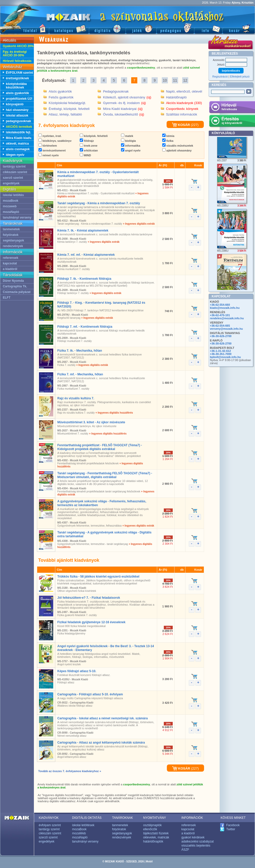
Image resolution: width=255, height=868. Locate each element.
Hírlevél (232, 108)
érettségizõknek (17, 78)
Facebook (233, 825)
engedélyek (11, 183)
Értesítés (232, 122)
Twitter (231, 829)
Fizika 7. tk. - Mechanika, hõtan (80, 351)
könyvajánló (15, 104)
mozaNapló (11, 212)
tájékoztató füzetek (156, 833)
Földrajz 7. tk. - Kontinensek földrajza (84, 279)
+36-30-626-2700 (221, 336)
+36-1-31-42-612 (220, 351)
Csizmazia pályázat (17, 292)
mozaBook (11, 201)
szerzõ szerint (13, 178)
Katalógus (69, 28)
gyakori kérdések (193, 837)
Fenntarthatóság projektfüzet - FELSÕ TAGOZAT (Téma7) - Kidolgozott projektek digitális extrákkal (100, 447)
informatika (131, 146)
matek (127, 136)
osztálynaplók (152, 825)
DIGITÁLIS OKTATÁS (87, 818)
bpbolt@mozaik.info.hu (225, 357)
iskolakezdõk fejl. (18, 132)
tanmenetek (11, 229)
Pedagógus (175, 28)
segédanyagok (13, 240)
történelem (48, 146)
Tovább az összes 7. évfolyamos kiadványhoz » (70, 771)
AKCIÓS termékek (19, 127)
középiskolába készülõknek (16, 86)
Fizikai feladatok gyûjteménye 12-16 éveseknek (91, 622)
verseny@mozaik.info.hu (226, 329)
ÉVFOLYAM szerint (19, 73)
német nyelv (49, 155)
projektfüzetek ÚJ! (19, 99)
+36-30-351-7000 (221, 354)
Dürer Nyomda (13, 281)
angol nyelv (131, 150)
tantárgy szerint (14, 167)
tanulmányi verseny (17, 218)
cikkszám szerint (15, 172)
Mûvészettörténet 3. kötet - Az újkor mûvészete (91, 422)
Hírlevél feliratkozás (17, 61)
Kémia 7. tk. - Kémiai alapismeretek (83, 231)
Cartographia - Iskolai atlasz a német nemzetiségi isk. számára (103, 718)
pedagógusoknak (18, 121)
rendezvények (13, 246)
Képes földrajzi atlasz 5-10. (77, 671)
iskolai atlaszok (17, 116)
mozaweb (10, 206)
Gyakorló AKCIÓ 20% (18, 46)
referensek (11, 258)
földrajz (87, 141)
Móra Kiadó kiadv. (19, 138)
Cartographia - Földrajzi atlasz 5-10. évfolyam (90, 694)
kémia (168, 136)
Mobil (149, 861)
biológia (128, 141)
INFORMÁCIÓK (192, 818)
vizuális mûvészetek (178, 146)
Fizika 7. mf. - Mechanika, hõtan (80, 374)
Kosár (239, 28)
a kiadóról (10, 269)
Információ (208, 28)
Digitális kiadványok (107, 28)
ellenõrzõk (150, 829)
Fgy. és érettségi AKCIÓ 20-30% (15, 54)
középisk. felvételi (94, 136)
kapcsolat (10, 263)
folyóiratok (11, 235)
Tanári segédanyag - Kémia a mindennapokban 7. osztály (99, 203)
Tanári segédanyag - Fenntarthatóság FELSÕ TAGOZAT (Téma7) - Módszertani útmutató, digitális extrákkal (105, 475)
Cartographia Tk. (15, 286)
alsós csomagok (18, 149)
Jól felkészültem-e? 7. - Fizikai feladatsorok (89, 598)
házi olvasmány (17, 110)
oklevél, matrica (17, 144)
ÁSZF (185, 850)
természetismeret (52, 150)
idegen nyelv (15, 155)
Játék (141, 28)
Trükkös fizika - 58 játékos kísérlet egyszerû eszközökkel (98, 577)
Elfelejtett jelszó (240, 76)
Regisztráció (220, 76)
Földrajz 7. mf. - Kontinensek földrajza (85, 327)
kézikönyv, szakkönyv (55, 141)
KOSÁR (181, 125)
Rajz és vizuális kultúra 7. (76, 398)
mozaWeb (79, 833)
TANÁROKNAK (123, 818)
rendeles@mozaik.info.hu (227, 318)
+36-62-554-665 (220, 326)
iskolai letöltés (13, 195)
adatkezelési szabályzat (198, 841)
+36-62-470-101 (220, 315)
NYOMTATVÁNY (155, 818)
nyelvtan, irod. (50, 136)
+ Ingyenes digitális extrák (139, 224)
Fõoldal (24, 28)
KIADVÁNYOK (49, 818)
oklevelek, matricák (156, 837)
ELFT (7, 298)
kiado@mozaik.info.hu (225, 308)
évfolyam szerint (50, 825)
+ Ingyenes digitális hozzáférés (114, 413)
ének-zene (89, 146)
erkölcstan (89, 150)
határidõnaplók (153, 841)
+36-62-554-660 (220, 305)
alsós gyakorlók (17, 93)
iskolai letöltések (83, 825)
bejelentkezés (231, 71)
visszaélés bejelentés (196, 846)
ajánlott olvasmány (177, 150)
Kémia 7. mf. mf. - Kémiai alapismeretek (86, 255)
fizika (168, 141)
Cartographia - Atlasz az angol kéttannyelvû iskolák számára (101, 743)
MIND (85, 155)
